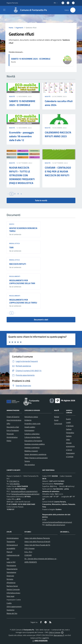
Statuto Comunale (13, 589)
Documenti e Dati (13, 427)
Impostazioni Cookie (14, 600)
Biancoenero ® (59, 635)
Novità (12, 96)
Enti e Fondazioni (13, 430)
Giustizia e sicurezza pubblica (35, 444)
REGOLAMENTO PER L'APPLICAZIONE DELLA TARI (22, 282)
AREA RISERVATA (40, 641)
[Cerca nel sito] (73, 10)
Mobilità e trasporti (31, 451)
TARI (11, 247)
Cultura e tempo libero (32, 437)
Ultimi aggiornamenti (14, 606)
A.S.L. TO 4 (28, 552)
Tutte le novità (41, 200)
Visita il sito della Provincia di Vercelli (37, 542)
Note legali (10, 596)
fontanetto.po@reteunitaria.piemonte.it (25, 494)
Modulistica (14, 243)
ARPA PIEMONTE (31, 562)
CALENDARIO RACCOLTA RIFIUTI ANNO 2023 (58, 134)
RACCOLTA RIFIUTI (18, 264)
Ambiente (28, 420)
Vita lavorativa (30, 465)
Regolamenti (15, 276)
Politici (9, 441)
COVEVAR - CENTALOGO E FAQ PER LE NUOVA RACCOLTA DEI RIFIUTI (58, 171)
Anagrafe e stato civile (32, 424)
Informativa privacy (13, 593)
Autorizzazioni (29, 430)
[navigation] (4, 10)
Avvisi (12, 224)
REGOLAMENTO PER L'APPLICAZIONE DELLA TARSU (23, 301)
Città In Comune (55, 632)
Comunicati (58, 424)
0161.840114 (14, 481)
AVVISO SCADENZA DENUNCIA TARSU (23, 230)
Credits (9, 603)
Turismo (27, 461)
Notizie (57, 417)
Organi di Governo (13, 417)
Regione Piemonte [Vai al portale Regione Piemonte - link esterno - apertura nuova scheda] (12, 3)
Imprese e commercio (32, 447)
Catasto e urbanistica (32, 434)
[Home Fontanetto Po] (29, 10)
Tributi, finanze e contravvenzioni (36, 458)
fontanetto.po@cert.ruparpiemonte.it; (24, 491)
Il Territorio (70, 426)
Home (11, 28)
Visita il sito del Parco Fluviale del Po (37, 545)
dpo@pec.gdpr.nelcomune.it (55, 525)
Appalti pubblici (30, 427)
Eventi (68, 419)
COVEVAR (28, 555)
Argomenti (19, 28)
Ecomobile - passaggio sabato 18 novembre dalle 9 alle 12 (22, 136)
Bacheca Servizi (12, 586)
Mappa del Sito (12, 613)
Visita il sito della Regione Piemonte (37, 538)
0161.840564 (15, 484)
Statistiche (10, 610)
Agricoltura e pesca (31, 417)
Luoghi (68, 422)
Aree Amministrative (14, 420)
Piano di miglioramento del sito (13, 555)
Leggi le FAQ (11, 562)
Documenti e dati (41, 320)
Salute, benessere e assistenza (35, 454)
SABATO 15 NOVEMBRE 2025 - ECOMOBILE (31, 59)
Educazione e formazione (33, 441)
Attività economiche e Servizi (70, 446)
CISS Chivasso (29, 548)
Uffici (8, 424)
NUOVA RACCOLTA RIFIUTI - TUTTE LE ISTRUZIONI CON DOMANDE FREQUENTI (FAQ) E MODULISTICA (22, 175)
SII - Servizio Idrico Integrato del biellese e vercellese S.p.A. (45, 559)
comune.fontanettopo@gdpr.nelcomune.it (57, 522)
